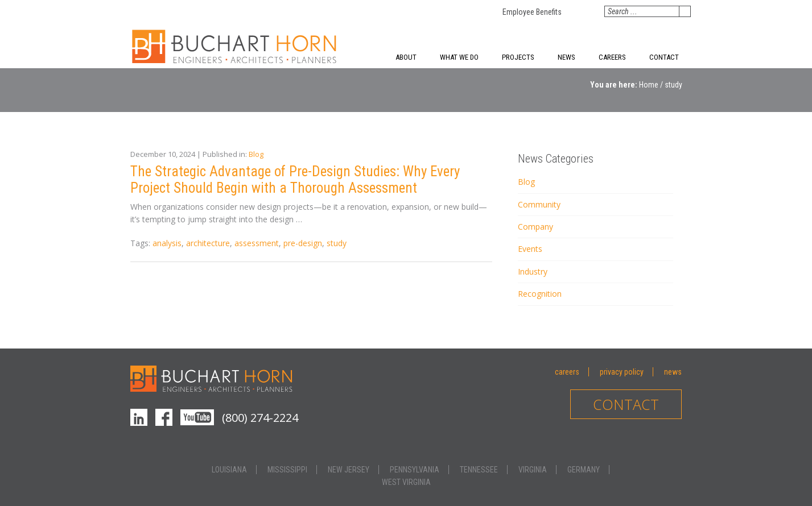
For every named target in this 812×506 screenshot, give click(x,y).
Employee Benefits (532, 12)
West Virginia (406, 482)
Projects (518, 57)
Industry (533, 271)
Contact (664, 57)
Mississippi (287, 470)
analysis (167, 243)
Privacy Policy (622, 372)
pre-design (303, 243)
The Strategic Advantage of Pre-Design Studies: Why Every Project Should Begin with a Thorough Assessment (295, 180)
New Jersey (349, 470)
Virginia (533, 470)
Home (649, 85)
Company (535, 227)
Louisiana (229, 470)
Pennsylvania (415, 470)
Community (539, 204)
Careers (612, 57)
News (566, 57)
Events (530, 249)
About (406, 57)
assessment (257, 243)
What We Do (459, 57)
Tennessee (479, 470)
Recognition (540, 294)
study (337, 243)
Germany (584, 470)
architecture (208, 243)
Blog (256, 154)
